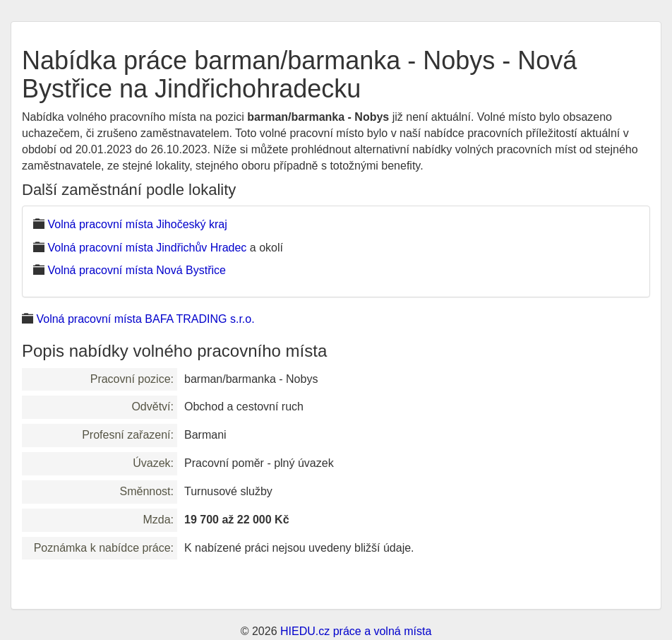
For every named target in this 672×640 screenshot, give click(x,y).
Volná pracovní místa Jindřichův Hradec (147, 248)
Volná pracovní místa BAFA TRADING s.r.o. (145, 319)
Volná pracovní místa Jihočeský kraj (137, 224)
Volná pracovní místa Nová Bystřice (137, 270)
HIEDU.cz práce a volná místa (356, 631)
